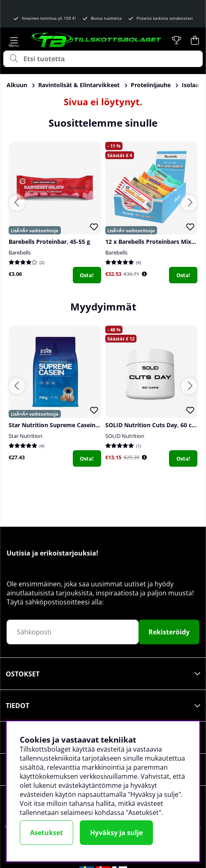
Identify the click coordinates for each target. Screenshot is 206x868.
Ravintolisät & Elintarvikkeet (79, 85)
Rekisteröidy (169, 632)
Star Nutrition (25, 436)
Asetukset (46, 833)
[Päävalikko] (14, 40)
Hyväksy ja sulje (116, 833)
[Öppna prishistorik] (144, 274)
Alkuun (17, 85)
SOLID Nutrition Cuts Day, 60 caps (153, 425)
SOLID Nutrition (125, 436)
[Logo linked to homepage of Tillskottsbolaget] (96, 40)
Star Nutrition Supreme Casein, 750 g (61, 425)
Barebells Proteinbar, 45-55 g (49, 242)
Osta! (87, 275)
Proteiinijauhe (151, 85)
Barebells (20, 252)
